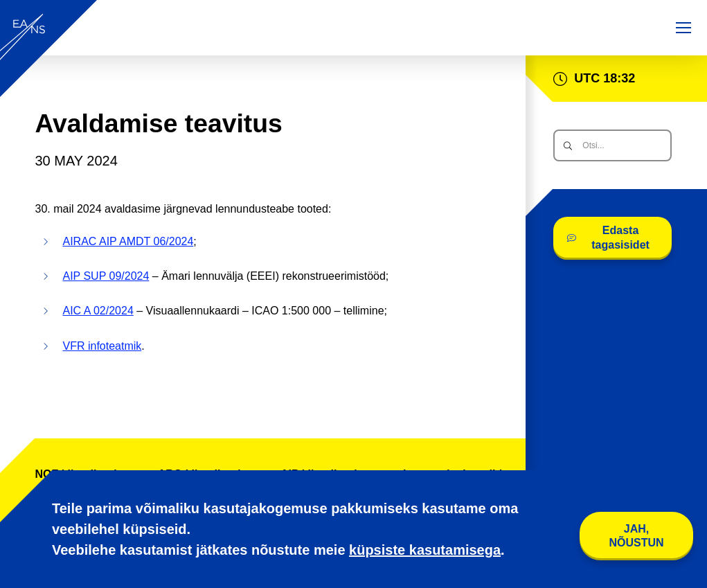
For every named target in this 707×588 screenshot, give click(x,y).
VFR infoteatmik (102, 346)
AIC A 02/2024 (98, 311)
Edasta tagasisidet (608, 238)
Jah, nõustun (636, 536)
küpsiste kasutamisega (425, 550)
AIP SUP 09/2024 (106, 276)
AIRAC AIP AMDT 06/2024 (128, 241)
